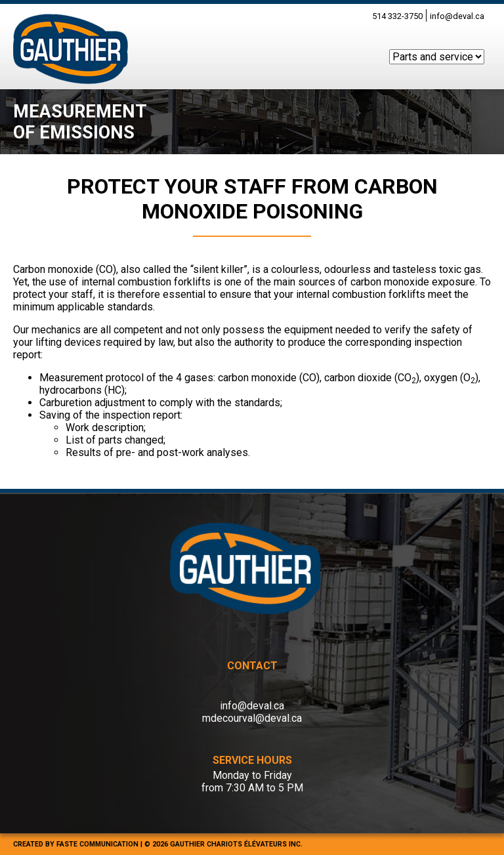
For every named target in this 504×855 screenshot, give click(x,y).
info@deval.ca (457, 16)
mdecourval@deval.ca (252, 718)
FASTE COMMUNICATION (97, 844)
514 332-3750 (397, 16)
